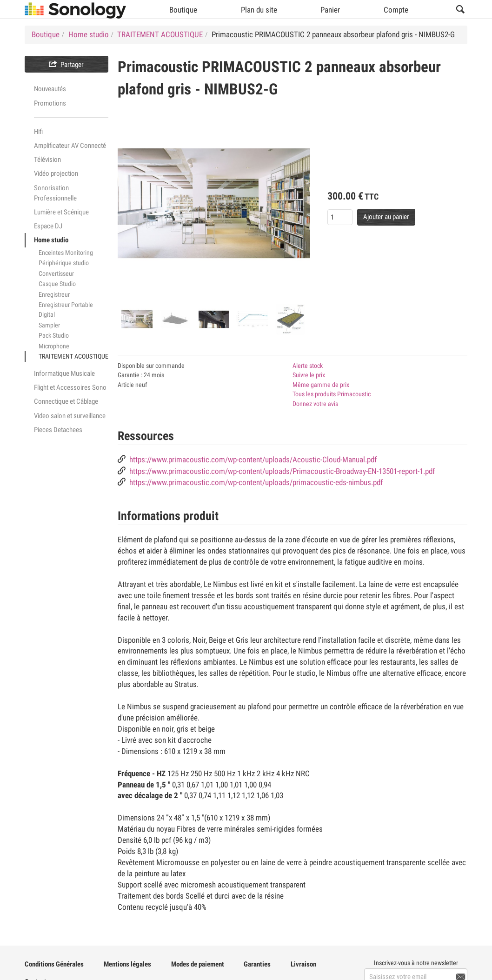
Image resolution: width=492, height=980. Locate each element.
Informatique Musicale (64, 373)
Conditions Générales (54, 964)
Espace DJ (48, 226)
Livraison (303, 964)
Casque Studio (57, 284)
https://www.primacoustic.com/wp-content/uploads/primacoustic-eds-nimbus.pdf (256, 483)
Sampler (49, 325)
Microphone (54, 346)
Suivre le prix (309, 375)
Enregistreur (54, 294)
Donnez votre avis (315, 404)
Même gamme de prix (321, 385)
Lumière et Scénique (61, 212)
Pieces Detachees (58, 430)
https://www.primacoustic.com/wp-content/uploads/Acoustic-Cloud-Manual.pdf (253, 460)
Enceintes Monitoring (66, 253)
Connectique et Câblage (66, 401)
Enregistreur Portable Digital (66, 310)
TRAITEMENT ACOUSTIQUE (73, 356)
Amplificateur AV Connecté (70, 146)
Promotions (50, 103)
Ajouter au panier (386, 217)
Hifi (38, 132)
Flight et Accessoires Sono (70, 387)
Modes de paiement (198, 964)
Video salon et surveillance (70, 416)
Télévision (47, 160)
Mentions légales (127, 964)
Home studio (51, 240)
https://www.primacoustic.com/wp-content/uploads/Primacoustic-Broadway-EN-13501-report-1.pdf (282, 471)
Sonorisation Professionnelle (55, 193)
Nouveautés (50, 89)
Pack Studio (54, 335)
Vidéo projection (56, 173)
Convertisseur (56, 273)
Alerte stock (308, 366)
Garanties (257, 964)
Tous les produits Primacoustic (332, 394)
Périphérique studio (64, 263)
